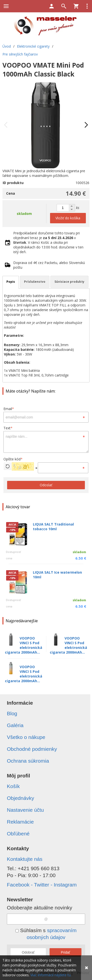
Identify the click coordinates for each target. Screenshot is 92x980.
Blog (12, 713)
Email (9, 409)
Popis (11, 282)
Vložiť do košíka (68, 218)
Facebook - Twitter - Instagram (42, 885)
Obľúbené (18, 834)
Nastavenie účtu (25, 810)
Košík (13, 786)
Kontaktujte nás (25, 859)
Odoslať (46, 485)
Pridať (66, 952)
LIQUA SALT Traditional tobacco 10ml (53, 527)
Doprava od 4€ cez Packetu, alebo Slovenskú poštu (49, 265)
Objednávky (20, 798)
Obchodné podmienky (32, 749)
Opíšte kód (13, 459)
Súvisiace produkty (69, 282)
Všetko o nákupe (26, 737)
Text (8, 428)
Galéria (15, 725)
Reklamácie (20, 822)
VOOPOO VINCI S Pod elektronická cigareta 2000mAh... (24, 645)
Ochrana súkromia (28, 761)
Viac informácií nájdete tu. (51, 975)
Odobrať (28, 952)
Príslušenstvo (35, 282)
